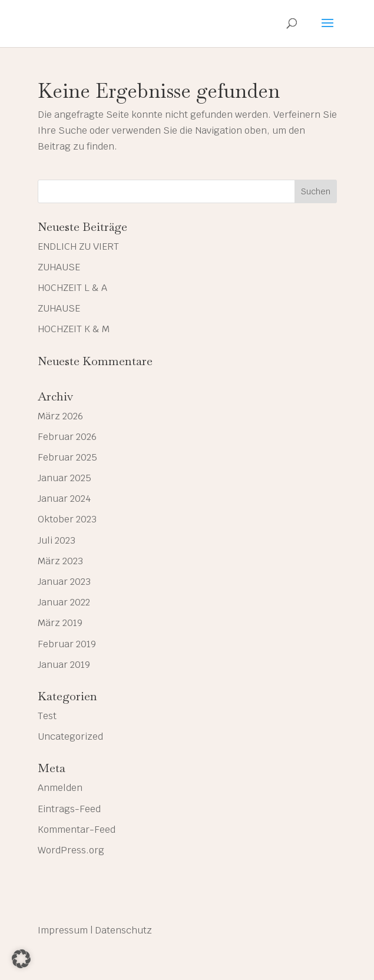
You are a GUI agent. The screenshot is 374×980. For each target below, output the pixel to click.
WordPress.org (71, 850)
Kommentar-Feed (77, 830)
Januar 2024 (64, 499)
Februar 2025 (67, 457)
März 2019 (60, 623)
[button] (21, 959)
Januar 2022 (64, 602)
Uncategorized (70, 736)
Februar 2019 (67, 644)
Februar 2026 (67, 437)
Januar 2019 (64, 665)
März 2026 (60, 416)
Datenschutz (123, 930)
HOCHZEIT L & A (72, 288)
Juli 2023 (57, 540)
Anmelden (60, 788)
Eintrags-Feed (69, 809)
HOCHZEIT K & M (74, 329)
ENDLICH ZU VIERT (78, 246)
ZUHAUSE (59, 267)
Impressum (63, 930)
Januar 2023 (64, 582)
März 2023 (60, 561)
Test (47, 716)
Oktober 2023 (67, 519)
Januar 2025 (64, 478)
